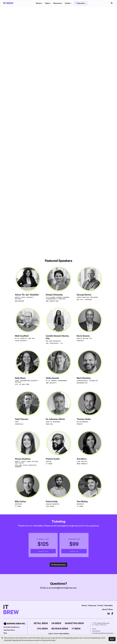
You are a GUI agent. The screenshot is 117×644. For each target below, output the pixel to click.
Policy (53, 640)
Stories (39, 3)
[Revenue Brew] (60, 629)
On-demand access (59, 565)
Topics (48, 3)
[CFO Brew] (43, 629)
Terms (44, 640)
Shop (5, 633)
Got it (112, 639)
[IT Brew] (76, 629)
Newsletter (109, 605)
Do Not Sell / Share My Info (13, 640)
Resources (58, 3)
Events (68, 3)
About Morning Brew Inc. (12, 627)
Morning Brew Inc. (104, 623)
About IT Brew (107, 609)
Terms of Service (96, 631)
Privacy (94, 629)
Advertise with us (9, 630)
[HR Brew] (56, 623)
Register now (47, 552)
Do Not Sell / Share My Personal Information (103, 633)
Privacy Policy (69, 638)
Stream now (78, 552)
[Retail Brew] (41, 623)
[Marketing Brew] (74, 623)
